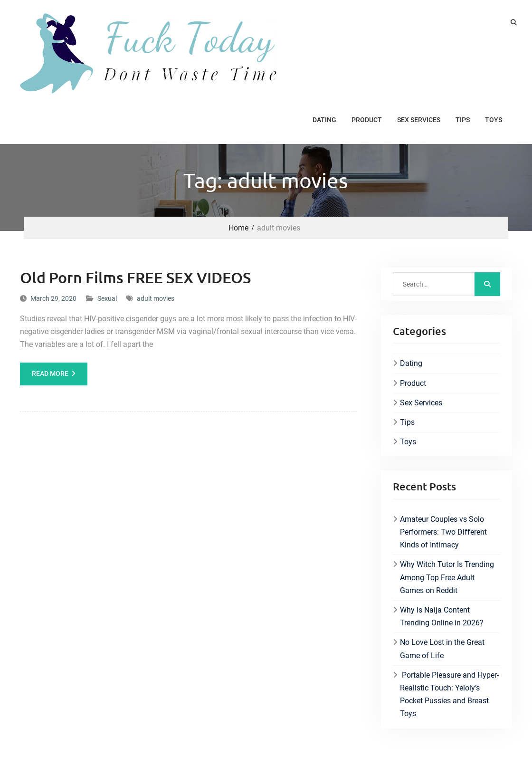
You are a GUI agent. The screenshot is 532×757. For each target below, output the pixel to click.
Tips (463, 120)
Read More (50, 374)
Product (367, 120)
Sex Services (419, 120)
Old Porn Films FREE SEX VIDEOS (135, 277)
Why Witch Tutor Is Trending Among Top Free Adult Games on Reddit (447, 577)
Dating (324, 120)
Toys (494, 120)
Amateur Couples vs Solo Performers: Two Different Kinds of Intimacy (443, 532)
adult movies (156, 298)
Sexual (107, 298)
